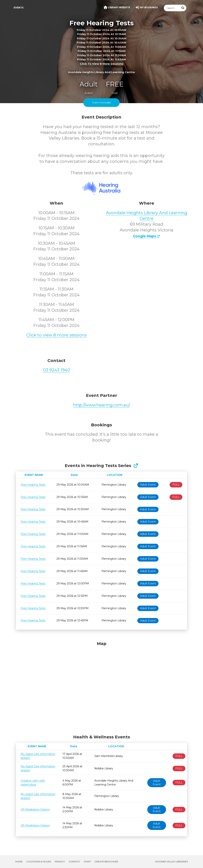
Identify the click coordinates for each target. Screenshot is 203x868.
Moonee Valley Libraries (171, 862)
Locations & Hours (39, 862)
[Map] (101, 687)
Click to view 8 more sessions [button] (102, 64)
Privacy (60, 862)
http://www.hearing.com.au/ (101, 405)
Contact (74, 862)
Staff (87, 862)
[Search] (172, 8)
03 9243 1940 (57, 370)
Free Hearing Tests (33, 485)
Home (19, 862)
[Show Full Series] (136, 466)
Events (19, 8)
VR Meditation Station (35, 809)
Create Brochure (106, 862)
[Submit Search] (183, 8)
